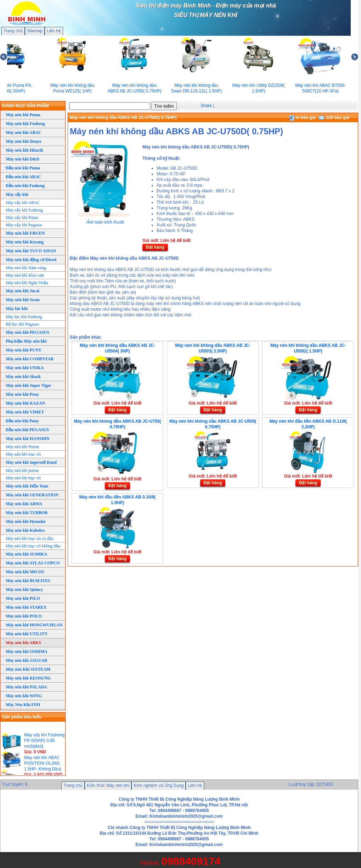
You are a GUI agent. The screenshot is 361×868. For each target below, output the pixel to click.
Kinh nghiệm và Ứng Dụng (159, 785)
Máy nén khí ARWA (24, 504)
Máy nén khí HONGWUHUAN (34, 625)
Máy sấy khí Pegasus (24, 225)
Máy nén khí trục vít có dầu (30, 539)
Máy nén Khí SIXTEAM (28, 669)
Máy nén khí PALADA (26, 687)
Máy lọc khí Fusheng (24, 317)
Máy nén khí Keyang (25, 242)
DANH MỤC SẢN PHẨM (26, 106)
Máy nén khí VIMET (25, 412)
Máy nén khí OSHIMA (27, 652)
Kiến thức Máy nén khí (108, 785)
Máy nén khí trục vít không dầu (33, 546)
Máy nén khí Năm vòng (26, 268)
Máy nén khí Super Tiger (29, 385)
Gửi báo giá (334, 118)
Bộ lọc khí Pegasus (22, 324)
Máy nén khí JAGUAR (27, 660)
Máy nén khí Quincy (24, 590)
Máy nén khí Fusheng (25, 124)
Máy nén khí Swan (23, 300)
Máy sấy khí (17, 195)
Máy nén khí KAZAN (25, 403)
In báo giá (302, 118)
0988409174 (191, 861)
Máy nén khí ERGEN (25, 233)
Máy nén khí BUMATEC (28, 581)
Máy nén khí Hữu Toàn (27, 486)
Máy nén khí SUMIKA (26, 554)
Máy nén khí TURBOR (27, 513)
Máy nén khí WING (24, 696)
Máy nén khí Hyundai (26, 522)
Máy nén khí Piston (22, 447)
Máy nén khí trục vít (23, 454)
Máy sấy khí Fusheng (24, 210)
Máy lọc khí (17, 309)
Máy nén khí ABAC (24, 133)
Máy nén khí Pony (22, 394)
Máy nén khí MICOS (25, 572)
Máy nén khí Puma (23, 115)
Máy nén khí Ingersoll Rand (31, 462)
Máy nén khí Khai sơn (25, 275)
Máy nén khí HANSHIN (28, 439)
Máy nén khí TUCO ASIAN (31, 251)
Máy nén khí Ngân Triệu (27, 283)
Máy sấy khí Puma (22, 218)
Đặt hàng (155, 247)
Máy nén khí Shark (23, 377)
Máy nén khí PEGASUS (27, 332)
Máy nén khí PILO (23, 598)
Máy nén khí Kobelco (25, 530)
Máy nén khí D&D (22, 159)
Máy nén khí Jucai (22, 291)
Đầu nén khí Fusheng (25, 186)
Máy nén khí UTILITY (27, 634)
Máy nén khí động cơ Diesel (31, 260)
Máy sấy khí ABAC (23, 203)
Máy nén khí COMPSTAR (30, 359)
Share (206, 106)
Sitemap (35, 31)
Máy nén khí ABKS (23, 643)
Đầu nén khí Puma (23, 168)
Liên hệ (54, 31)
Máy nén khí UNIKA (25, 368)
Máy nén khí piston (22, 470)
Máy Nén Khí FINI (23, 705)
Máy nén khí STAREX (26, 607)
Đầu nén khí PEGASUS (27, 430)
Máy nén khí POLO (24, 616)
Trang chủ (13, 31)
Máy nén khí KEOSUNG (28, 678)
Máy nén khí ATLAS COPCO (33, 563)
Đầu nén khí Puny (22, 421)
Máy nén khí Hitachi (24, 150)
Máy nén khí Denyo (23, 141)
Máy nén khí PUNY (24, 350)
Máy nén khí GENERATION (32, 495)
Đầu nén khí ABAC (23, 177)
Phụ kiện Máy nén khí (26, 341)
